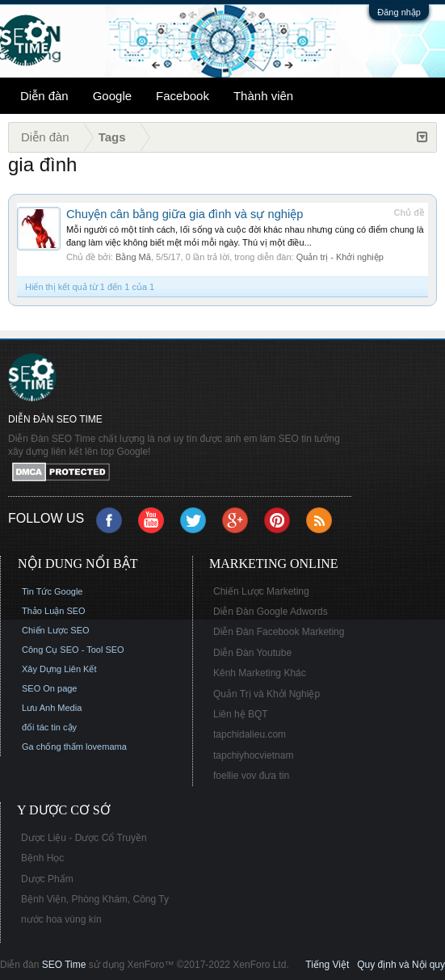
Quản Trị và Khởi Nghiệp (267, 694)
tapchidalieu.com (250, 734)
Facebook (183, 96)
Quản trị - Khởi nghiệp (340, 257)
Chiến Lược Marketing (261, 591)
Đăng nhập (399, 12)
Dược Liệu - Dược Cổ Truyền (84, 838)
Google (112, 96)
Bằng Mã (133, 257)
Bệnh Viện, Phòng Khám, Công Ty (95, 899)
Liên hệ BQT (241, 714)
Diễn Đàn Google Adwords (271, 612)
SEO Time (64, 965)
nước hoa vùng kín (61, 919)
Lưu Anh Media (52, 708)
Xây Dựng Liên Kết (59, 669)
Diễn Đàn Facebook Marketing (279, 632)
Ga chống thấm (52, 747)
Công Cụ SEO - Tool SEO (73, 650)
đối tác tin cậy (49, 727)
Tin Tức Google (52, 591)
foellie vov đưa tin (251, 776)
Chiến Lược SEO (56, 630)
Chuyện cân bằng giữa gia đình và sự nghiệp (185, 214)
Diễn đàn (44, 96)
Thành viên (263, 96)
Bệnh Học (42, 858)
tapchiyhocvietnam (253, 755)
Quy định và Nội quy (401, 965)
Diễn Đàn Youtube (252, 653)
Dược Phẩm (47, 879)
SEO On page (50, 688)
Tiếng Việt (327, 965)
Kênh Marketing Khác (260, 673)
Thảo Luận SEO (54, 611)
